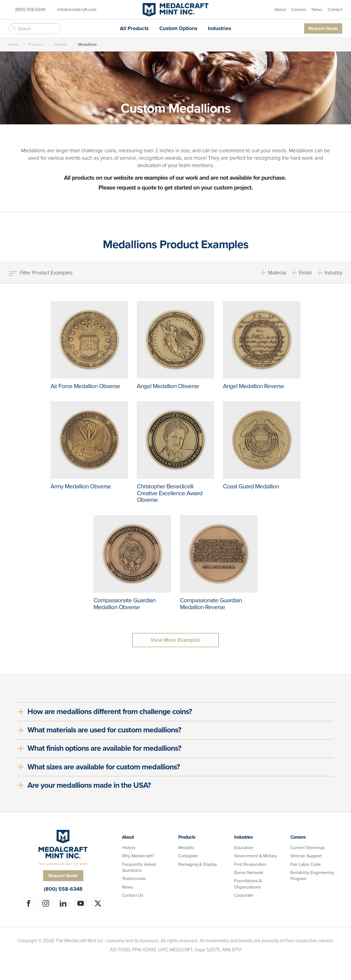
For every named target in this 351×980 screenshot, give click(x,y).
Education (244, 848)
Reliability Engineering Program (312, 876)
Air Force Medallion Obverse (85, 386)
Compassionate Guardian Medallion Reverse (211, 604)
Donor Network (249, 873)
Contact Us (133, 895)
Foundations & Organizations (248, 884)
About (280, 9)
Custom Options (178, 28)
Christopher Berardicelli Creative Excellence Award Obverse (170, 493)
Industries (220, 28)
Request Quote (323, 28)
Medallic (61, 44)
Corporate (244, 895)
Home (13, 44)
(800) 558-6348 (30, 9)
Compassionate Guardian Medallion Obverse (124, 604)
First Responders (250, 864)
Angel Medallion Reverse (254, 386)
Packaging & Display (198, 864)
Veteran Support (306, 856)
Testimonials (134, 879)
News (317, 9)
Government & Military (256, 856)
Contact (335, 9)
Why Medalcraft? (138, 856)
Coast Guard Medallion (251, 486)
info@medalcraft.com (77, 9)
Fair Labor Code (306, 864)
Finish (305, 273)
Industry (333, 273)
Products (36, 44)
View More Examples (175, 640)
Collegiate (188, 856)
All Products (134, 28)
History (129, 848)
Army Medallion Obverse (81, 486)
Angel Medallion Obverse (168, 386)
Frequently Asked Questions (139, 867)
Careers (299, 9)
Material (277, 273)
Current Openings (308, 848)
